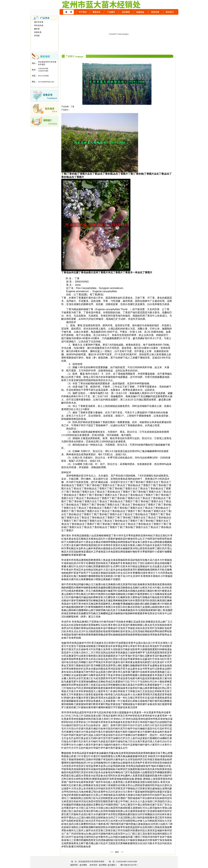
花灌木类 (38, 32)
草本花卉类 (39, 25)
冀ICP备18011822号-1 (128, 865)
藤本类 (37, 29)
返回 (117, 852)
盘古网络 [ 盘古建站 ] (108, 865)
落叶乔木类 (39, 22)
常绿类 (37, 36)
